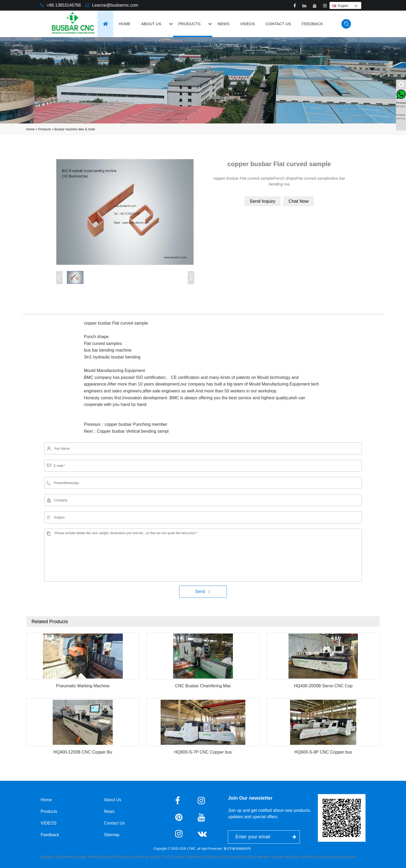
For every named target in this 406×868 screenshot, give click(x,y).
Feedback (312, 24)
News (224, 24)
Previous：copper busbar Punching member (126, 424)
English (340, 6)
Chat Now (299, 201)
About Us (151, 24)
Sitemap (112, 835)
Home (125, 24)
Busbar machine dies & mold (75, 129)
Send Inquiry (262, 201)
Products (190, 24)
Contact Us (278, 24)
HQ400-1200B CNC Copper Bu (83, 752)
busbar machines (57, 857)
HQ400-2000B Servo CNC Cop (323, 686)
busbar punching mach (138, 857)
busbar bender (256, 857)
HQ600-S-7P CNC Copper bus (203, 752)
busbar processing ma (335, 857)
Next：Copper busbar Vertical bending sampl (126, 431)
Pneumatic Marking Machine (83, 686)
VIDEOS (248, 24)
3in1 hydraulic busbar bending (112, 357)
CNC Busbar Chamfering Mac (203, 686)
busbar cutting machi (222, 857)
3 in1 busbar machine (181, 857)
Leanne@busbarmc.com (115, 5)
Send (203, 592)
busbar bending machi (95, 857)
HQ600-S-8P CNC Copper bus (323, 752)
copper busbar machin (292, 857)
